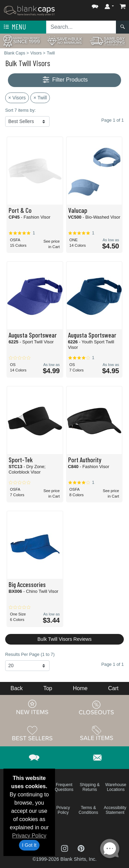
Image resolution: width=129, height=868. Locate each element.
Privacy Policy (29, 836)
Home (80, 688)
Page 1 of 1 (113, 664)
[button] (95, 5)
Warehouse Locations (116, 787)
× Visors (17, 98)
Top (48, 688)
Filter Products (64, 80)
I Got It (29, 845)
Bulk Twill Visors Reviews (64, 639)
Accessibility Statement (115, 810)
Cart (113, 688)
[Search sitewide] (81, 27)
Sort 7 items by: (20, 110)
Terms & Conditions (89, 810)
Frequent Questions (64, 787)
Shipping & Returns (90, 787)
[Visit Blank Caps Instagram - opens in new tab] (65, 848)
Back (17, 688)
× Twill (40, 98)
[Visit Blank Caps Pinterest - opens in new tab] (81, 848)
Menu (14, 27)
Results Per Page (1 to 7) (30, 654)
